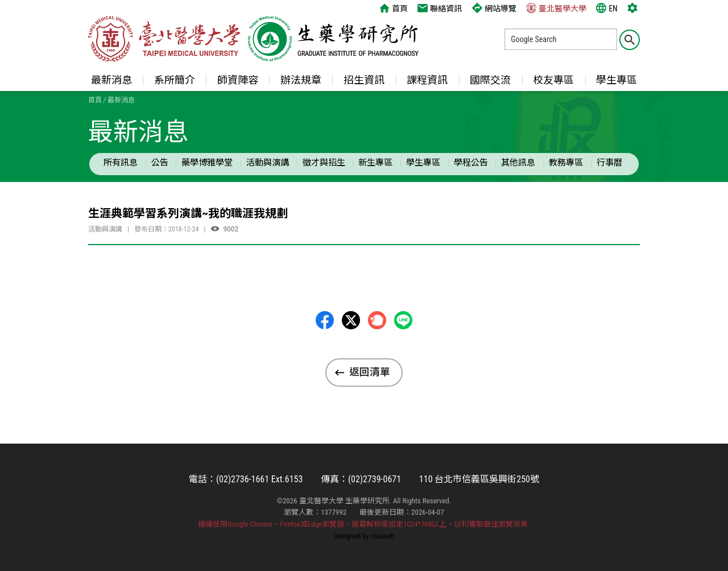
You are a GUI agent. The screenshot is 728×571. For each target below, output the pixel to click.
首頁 (394, 8)
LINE (403, 320)
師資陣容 (238, 80)
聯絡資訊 (440, 8)
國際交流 (490, 80)
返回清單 (370, 372)
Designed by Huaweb (364, 536)
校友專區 (553, 80)
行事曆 (609, 163)
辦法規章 (301, 80)
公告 (160, 163)
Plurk (377, 320)
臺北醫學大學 (556, 8)
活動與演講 (268, 163)
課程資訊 (427, 80)
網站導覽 (494, 8)
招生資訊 (364, 80)
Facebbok (325, 320)
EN (607, 8)
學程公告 (471, 163)
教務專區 (566, 163)
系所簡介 (175, 80)
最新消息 (111, 80)
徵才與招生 (324, 163)
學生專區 (617, 80)
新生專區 (375, 163)
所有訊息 (121, 163)
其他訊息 (518, 163)
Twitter (351, 320)
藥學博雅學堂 (207, 163)
